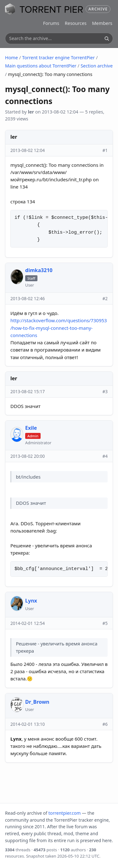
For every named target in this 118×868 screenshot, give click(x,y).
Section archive (97, 66)
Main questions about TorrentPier (41, 66)
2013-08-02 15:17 (28, 391)
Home (11, 58)
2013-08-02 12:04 (28, 150)
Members (102, 23)
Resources (76, 23)
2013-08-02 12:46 (28, 298)
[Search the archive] (55, 38)
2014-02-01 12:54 (28, 623)
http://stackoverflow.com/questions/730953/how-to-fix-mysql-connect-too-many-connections (59, 328)
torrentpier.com (65, 813)
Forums (51, 23)
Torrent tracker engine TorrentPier (58, 58)
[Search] (107, 38)
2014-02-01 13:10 (28, 724)
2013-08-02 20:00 (28, 456)
